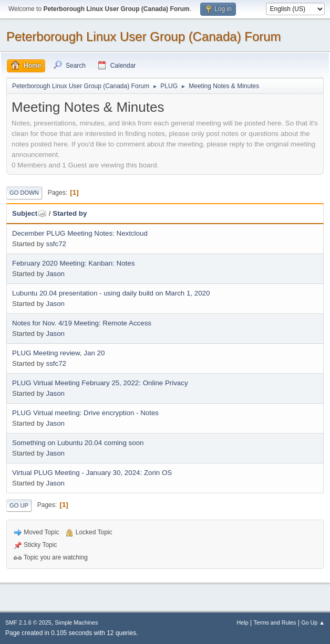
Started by (70, 213)
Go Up (19, 505)
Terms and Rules (275, 622)
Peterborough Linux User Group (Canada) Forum (144, 36)
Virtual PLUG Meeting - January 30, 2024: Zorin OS (92, 473)
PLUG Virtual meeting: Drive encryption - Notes (85, 413)
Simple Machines (76, 622)
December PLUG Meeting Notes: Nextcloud (80, 233)
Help (243, 622)
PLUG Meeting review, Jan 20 (58, 353)
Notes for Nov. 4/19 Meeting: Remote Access (82, 323)
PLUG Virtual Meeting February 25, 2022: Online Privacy (100, 383)
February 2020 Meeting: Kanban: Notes (73, 263)
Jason (55, 274)
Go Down (24, 193)
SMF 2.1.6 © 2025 (28, 622)
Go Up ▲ (313, 622)
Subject (29, 213)
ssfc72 (56, 244)
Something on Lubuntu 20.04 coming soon (78, 443)
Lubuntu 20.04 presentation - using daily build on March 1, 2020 (111, 293)
